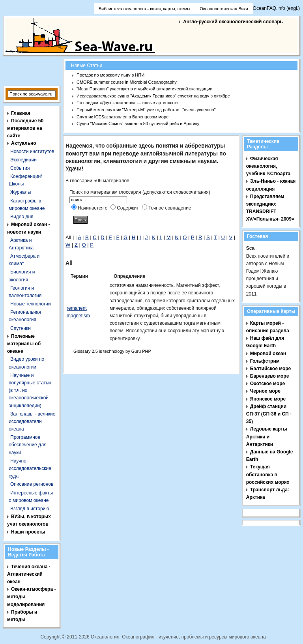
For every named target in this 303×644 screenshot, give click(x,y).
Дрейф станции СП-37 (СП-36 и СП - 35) (269, 414)
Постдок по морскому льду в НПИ (110, 75)
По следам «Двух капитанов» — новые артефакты (127, 103)
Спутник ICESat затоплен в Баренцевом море (123, 117)
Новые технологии (31, 304)
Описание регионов (32, 484)
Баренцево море (270, 376)
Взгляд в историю (30, 509)
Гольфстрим (265, 361)
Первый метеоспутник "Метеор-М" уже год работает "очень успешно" (146, 110)
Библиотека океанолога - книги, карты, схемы (144, 9)
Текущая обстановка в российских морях (268, 474)
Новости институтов (32, 152)
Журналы (21, 192)
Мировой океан (268, 354)
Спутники (21, 328)
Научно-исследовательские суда (30, 468)
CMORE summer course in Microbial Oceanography (127, 82)
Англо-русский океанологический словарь (233, 22)
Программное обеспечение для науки (28, 445)
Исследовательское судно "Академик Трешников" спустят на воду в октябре (153, 96)
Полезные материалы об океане (24, 344)
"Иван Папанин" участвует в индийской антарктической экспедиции (145, 89)
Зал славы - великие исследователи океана (32, 421)
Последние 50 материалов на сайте (25, 128)
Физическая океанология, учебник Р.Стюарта (268, 166)
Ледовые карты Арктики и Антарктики (267, 436)
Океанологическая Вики (224, 9)
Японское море (268, 399)
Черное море (265, 391)
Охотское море (267, 384)
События (20, 168)
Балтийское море (270, 369)
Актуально (24, 143)
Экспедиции (23, 160)
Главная (21, 113)
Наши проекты (28, 532)
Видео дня (22, 217)
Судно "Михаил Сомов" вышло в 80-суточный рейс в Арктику (138, 124)
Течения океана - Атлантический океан (29, 574)
